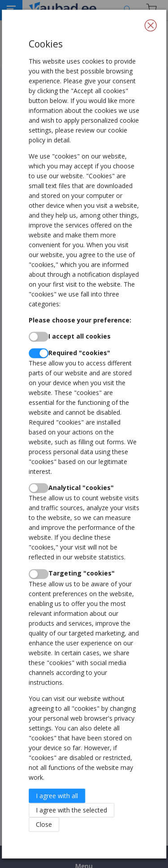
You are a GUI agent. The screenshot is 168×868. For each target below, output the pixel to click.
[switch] (39, 337)
